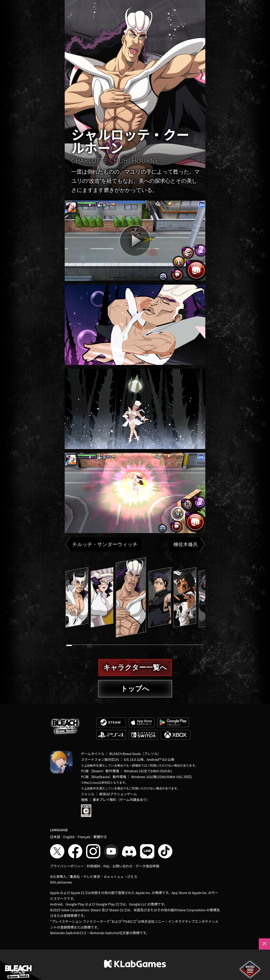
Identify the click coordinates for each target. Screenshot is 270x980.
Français (84, 837)
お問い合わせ (122, 866)
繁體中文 (100, 837)
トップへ (135, 689)
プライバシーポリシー (67, 866)
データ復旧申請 (147, 866)
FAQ (106, 866)
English (69, 837)
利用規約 (94, 866)
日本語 (55, 837)
